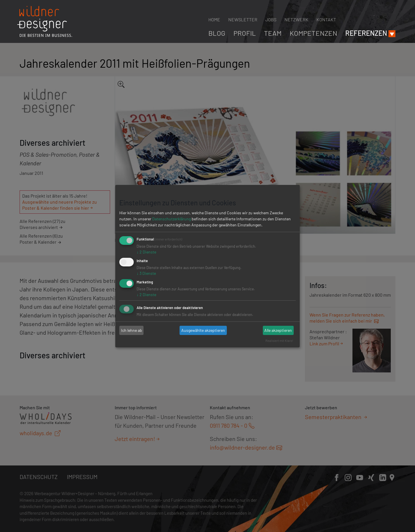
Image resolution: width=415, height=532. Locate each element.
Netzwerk (296, 19)
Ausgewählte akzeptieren (203, 330)
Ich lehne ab (132, 330)
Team (273, 33)
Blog (217, 33)
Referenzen (366, 33)
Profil (245, 33)
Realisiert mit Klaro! (279, 341)
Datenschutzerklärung (171, 219)
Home (214, 19)
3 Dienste (146, 273)
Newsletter (243, 19)
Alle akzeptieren (278, 330)
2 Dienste (146, 252)
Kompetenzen (313, 33)
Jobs (271, 19)
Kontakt (326, 19)
